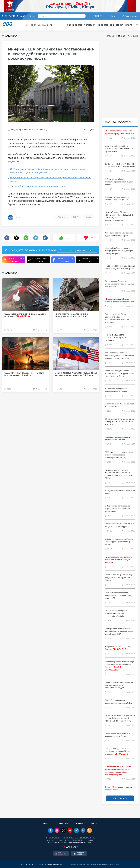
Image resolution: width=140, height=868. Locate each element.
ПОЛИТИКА (90, 25)
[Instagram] (6, 16)
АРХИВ (80, 823)
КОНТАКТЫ (62, 823)
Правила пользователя (79, 864)
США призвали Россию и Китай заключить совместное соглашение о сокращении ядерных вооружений (48, 171)
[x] (64, 831)
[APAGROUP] (70, 847)
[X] (10, 16)
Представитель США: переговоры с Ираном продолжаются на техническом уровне (51, 179)
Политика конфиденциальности (105, 864)
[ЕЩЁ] (136, 25)
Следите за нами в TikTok (38, 260)
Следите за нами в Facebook (63, 260)
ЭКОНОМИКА (116, 25)
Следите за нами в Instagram (14, 260)
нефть (88, 217)
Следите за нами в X (88, 260)
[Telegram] (17, 16)
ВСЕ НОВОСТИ (74, 25)
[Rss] (24, 16)
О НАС (45, 823)
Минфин (62, 217)
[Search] (82, 16)
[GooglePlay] (61, 854)
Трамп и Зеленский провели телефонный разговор (38, 186)
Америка (133, 36)
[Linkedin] (21, 16)
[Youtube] (14, 16)
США (76, 217)
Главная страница (116, 36)
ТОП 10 (95, 823)
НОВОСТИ (103, 25)
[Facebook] (3, 16)
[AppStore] (79, 854)
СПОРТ (129, 25)
